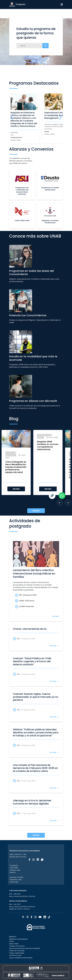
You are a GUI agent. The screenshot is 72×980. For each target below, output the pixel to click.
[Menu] (62, 4)
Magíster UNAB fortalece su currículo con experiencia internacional (48, 446)
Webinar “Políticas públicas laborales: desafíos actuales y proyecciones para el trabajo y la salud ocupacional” (36, 733)
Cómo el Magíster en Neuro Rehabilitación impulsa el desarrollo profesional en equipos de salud (16, 467)
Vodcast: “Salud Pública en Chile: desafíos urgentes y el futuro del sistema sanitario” (32, 661)
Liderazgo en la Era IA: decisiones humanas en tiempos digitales (32, 802)
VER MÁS (16, 489)
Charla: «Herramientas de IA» (30, 629)
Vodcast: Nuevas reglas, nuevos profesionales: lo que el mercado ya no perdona (36, 697)
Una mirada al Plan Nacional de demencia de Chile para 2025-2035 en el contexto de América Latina (35, 768)
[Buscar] (33, 46)
